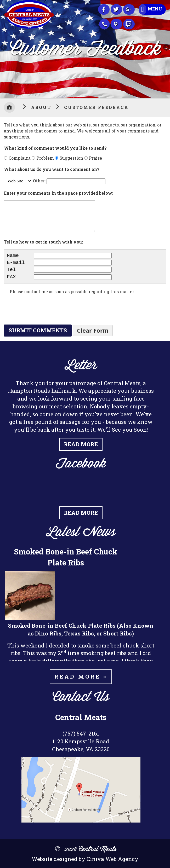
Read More (81, 444)
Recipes (129, 24)
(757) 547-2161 (81, 733)
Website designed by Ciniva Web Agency (85, 859)
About (42, 107)
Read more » (81, 676)
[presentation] (44, 310)
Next (166, 48)
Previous (4, 48)
